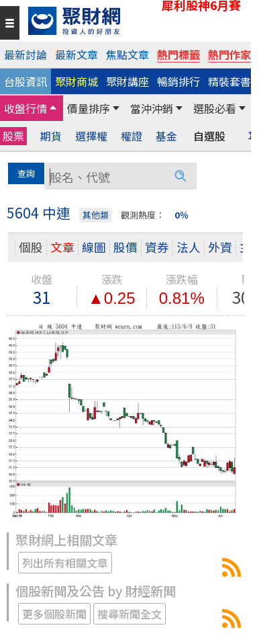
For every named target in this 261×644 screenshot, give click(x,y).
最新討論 (25, 54)
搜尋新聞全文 (129, 614)
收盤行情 (25, 108)
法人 (189, 247)
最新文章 (76, 54)
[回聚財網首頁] (136, 21)
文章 (62, 247)
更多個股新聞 (54, 614)
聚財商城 (76, 81)
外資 (220, 247)
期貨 (51, 136)
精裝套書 (229, 81)
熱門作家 (229, 54)
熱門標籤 (178, 54)
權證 (132, 136)
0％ (181, 215)
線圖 (94, 247)
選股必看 (215, 108)
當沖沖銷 (152, 108)
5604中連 (231, 567)
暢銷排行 (178, 81)
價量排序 (89, 108)
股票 (13, 136)
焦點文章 (127, 54)
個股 (31, 247)
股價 (125, 247)
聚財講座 (127, 81)
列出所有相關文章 (65, 563)
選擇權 (91, 136)
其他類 (96, 215)
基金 (166, 136)
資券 (157, 247)
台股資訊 (25, 81)
